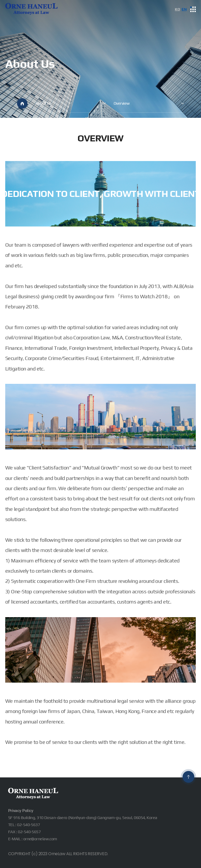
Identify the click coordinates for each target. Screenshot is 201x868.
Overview (122, 103)
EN (184, 9)
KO (177, 9)
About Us (43, 103)
